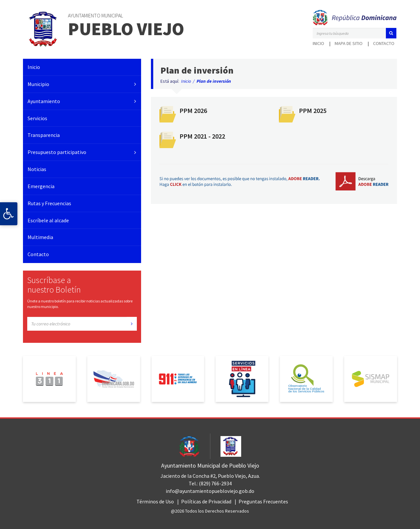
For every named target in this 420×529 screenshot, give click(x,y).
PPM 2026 (193, 110)
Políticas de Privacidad (206, 501)
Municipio (38, 84)
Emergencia (41, 186)
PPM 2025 (313, 110)
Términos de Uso (155, 501)
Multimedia (40, 237)
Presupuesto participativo (57, 152)
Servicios (37, 118)
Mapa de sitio (349, 43)
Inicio (318, 43)
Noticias (37, 169)
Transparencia (44, 135)
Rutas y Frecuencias (49, 203)
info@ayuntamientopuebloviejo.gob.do (210, 491)
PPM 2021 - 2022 (202, 136)
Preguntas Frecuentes (263, 501)
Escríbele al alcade (48, 220)
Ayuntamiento (44, 101)
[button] (391, 33)
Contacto (384, 43)
